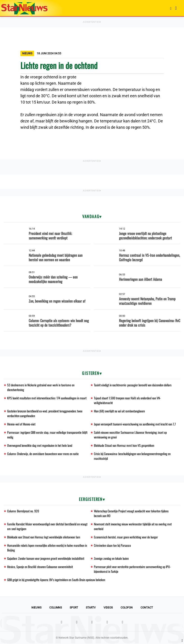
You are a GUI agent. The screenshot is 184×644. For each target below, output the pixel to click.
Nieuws (36, 608)
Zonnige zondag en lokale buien (111, 558)
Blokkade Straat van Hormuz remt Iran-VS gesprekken (125, 445)
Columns (56, 608)
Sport (74, 608)
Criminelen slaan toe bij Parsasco (113, 545)
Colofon (127, 608)
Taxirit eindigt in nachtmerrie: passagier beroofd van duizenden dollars (133, 385)
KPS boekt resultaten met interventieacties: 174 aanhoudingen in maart (47, 398)
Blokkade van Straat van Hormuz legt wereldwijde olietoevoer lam (44, 537)
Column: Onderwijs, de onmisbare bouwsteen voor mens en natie (43, 454)
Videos (108, 608)
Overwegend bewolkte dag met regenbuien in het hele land (40, 445)
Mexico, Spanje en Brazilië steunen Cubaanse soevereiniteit (40, 567)
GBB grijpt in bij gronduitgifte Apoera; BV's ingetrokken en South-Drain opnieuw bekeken (57, 580)
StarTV (91, 608)
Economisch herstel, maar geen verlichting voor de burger (127, 537)
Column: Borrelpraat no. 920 (23, 511)
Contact (147, 608)
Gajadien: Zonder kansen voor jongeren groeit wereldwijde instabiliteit (46, 558)
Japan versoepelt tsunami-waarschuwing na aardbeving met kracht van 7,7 (135, 424)
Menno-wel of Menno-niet (21, 424)
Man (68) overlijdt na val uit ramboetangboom (120, 411)
